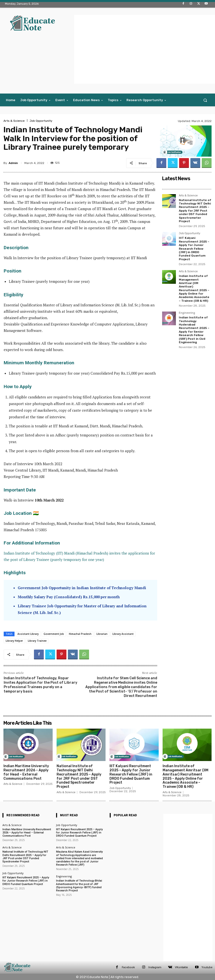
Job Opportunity (41, 121)
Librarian (102, 634)
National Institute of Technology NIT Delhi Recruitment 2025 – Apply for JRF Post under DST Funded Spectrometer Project (195, 211)
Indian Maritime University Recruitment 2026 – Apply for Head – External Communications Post (26, 772)
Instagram (155, 967)
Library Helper (14, 641)
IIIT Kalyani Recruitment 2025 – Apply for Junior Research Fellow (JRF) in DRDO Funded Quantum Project (194, 248)
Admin (13, 163)
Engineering (187, 313)
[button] (205, 100)
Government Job (54, 634)
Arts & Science (14, 121)
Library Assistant (123, 634)
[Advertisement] (145, 49)
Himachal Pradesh (80, 634)
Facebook (128, 967)
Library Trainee (37, 641)
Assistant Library (28, 634)
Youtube (207, 967)
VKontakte (181, 967)
